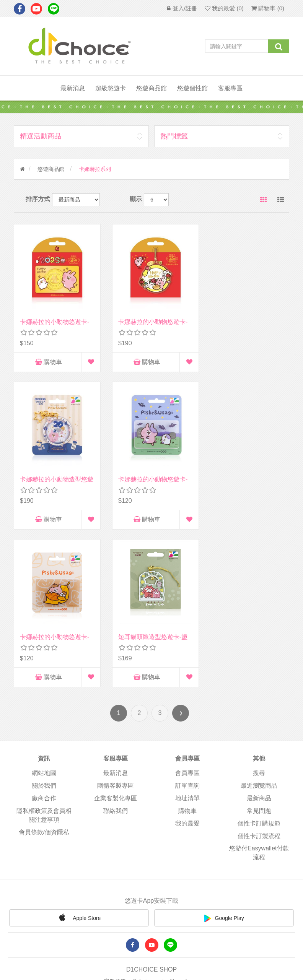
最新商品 (259, 635)
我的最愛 (187, 660)
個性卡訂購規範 (259, 660)
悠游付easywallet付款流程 (259, 690)
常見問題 (259, 648)
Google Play (224, 755)
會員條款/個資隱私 (44, 669)
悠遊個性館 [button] (192, 88)
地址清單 (187, 635)
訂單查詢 (187, 623)
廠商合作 (44, 635)
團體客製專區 (116, 623)
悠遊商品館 (51, 169)
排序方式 (38, 199)
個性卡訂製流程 (259, 673)
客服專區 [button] (230, 88)
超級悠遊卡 (111, 88)
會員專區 (187, 610)
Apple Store (79, 754)
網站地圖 (44, 610)
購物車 (47, 359)
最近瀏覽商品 (259, 623)
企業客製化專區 (116, 635)
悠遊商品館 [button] (151, 88)
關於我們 (44, 623)
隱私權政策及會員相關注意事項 (44, 652)
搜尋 (259, 610)
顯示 (136, 199)
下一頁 (181, 550)
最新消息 (73, 88)
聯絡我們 (116, 648)
